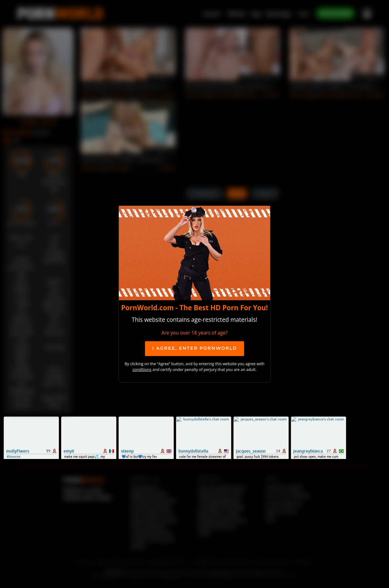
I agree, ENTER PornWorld (195, 348)
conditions (142, 369)
